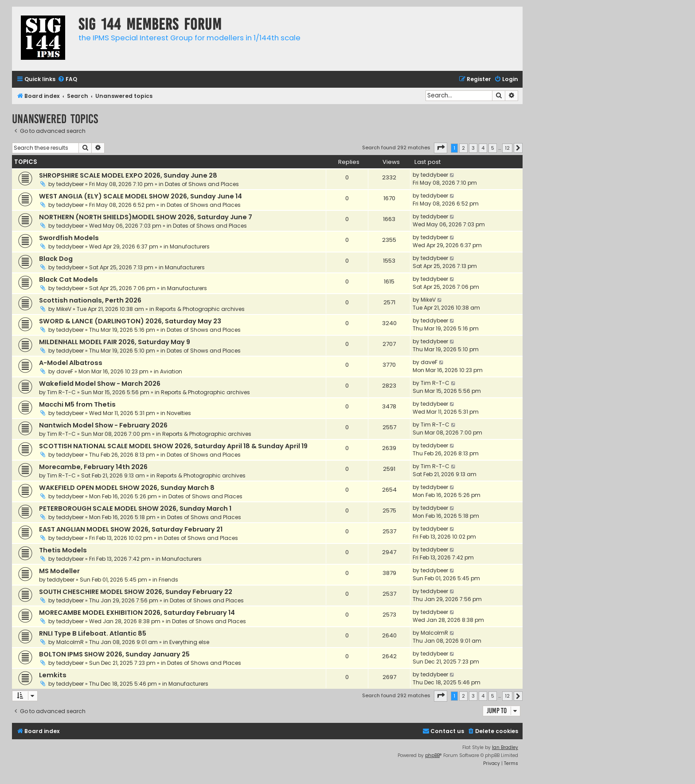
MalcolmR (70, 642)
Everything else (189, 642)
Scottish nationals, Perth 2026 (90, 300)
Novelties (179, 413)
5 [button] (493, 148)
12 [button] (507, 148)
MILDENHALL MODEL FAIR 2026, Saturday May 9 (115, 342)
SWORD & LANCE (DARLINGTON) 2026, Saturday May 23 (130, 321)
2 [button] (463, 148)
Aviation (171, 371)
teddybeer (70, 184)
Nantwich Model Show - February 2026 (103, 425)
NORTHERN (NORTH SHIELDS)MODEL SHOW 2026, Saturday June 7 (146, 217)
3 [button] (473, 148)
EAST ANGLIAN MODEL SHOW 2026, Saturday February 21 (131, 529)
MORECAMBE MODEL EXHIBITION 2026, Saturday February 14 (137, 613)
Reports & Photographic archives (200, 309)
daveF (65, 371)
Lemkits (53, 675)
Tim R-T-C (61, 392)
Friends (168, 580)
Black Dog (56, 259)
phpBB (432, 755)
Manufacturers (190, 246)
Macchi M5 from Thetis (77, 404)
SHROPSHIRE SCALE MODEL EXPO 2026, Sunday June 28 (128, 175)
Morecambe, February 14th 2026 (93, 467)
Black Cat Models (68, 279)
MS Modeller (59, 571)
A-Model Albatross (71, 363)
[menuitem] (67, 80)
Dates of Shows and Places (202, 184)
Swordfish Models (69, 238)
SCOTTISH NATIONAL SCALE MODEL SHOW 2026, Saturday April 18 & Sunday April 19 (173, 446)
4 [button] (483, 148)
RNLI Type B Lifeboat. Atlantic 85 (93, 633)
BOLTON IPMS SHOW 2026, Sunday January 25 (114, 654)
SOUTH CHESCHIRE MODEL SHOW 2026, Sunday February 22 (136, 592)
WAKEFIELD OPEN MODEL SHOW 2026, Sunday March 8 (127, 488)
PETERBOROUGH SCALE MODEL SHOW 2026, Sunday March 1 (135, 508)
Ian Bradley (505, 747)
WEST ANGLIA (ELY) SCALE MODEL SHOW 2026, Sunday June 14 (141, 196)
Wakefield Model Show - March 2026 (100, 384)
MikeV (64, 309)
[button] (441, 148)
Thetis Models (63, 550)
